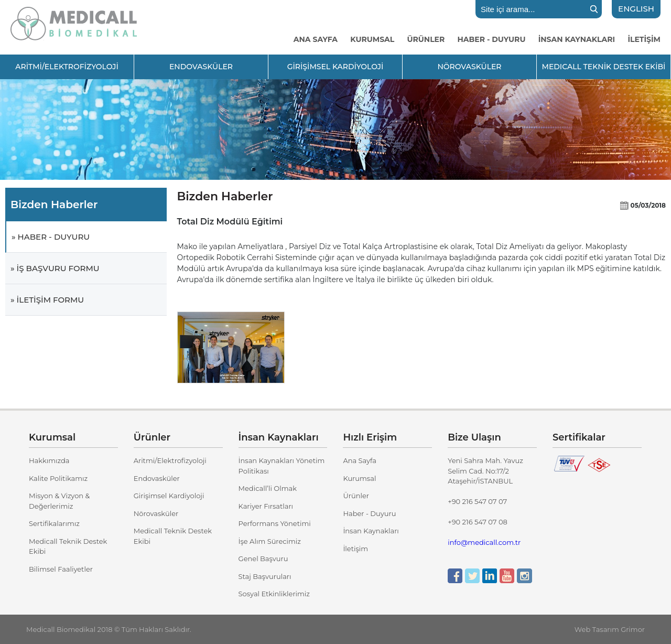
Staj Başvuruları (265, 576)
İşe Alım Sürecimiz (270, 541)
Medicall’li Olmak (268, 488)
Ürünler (356, 496)
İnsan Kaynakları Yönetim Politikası (282, 466)
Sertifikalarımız (54, 523)
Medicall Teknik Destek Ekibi (68, 546)
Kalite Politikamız (58, 478)
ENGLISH (636, 9)
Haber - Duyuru (369, 513)
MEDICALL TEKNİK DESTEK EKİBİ (604, 67)
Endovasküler (157, 478)
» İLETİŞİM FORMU (47, 300)
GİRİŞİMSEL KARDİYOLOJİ (335, 67)
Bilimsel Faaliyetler (61, 569)
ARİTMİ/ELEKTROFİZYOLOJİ (67, 67)
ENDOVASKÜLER (201, 67)
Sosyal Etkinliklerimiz (274, 594)
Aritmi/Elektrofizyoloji (170, 460)
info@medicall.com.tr (484, 542)
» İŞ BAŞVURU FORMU (55, 268)
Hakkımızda (49, 460)
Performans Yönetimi (275, 523)
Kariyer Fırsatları (266, 506)
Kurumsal (359, 478)
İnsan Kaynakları (371, 531)
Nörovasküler (156, 513)
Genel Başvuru (263, 559)
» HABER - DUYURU (51, 237)
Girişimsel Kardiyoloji (169, 496)
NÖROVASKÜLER (469, 67)
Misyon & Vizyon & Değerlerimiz (59, 501)
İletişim (355, 549)
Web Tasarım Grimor (610, 629)
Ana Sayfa (360, 460)
